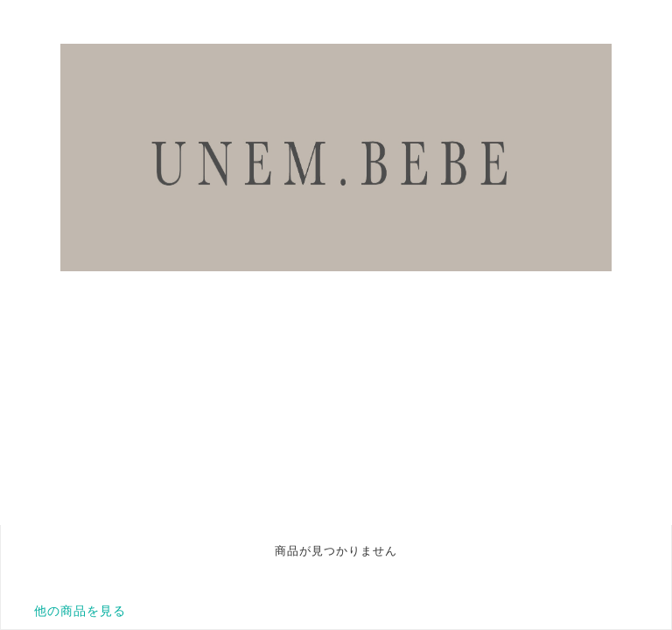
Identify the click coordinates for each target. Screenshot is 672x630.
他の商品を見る (80, 611)
